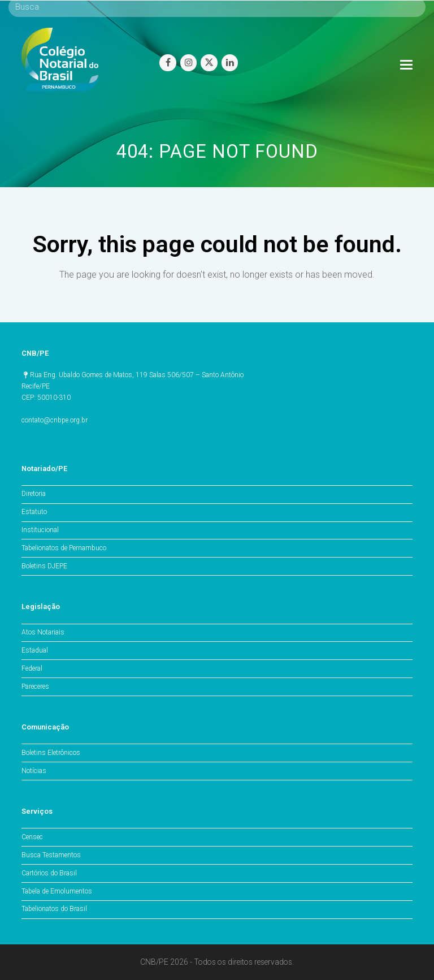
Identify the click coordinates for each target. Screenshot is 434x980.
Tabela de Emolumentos (57, 891)
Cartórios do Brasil (49, 873)
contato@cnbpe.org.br (55, 420)
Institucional (40, 530)
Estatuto (34, 512)
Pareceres (35, 687)
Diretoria (34, 494)
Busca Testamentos (51, 855)
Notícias (34, 771)
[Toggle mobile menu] (406, 65)
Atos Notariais (43, 632)
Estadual (35, 650)
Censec (32, 837)
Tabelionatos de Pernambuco (64, 548)
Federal (32, 668)
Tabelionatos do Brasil (54, 909)
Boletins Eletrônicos (51, 753)
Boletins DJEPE (44, 566)
